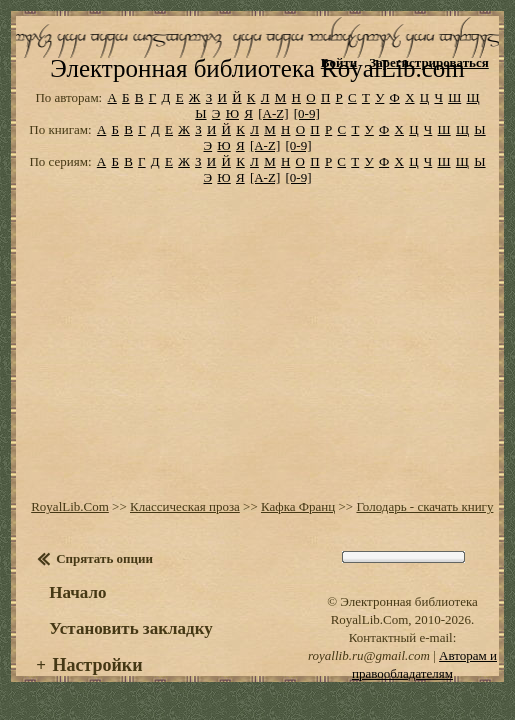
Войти (339, 62)
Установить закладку (131, 643)
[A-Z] (273, 128)
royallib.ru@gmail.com (369, 670)
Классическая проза (185, 521)
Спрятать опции (104, 573)
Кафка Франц (298, 521)
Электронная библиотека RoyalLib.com (257, 82)
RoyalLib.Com (70, 521)
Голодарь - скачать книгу (424, 521)
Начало (77, 607)
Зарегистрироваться (428, 62)
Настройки (97, 680)
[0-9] (307, 128)
